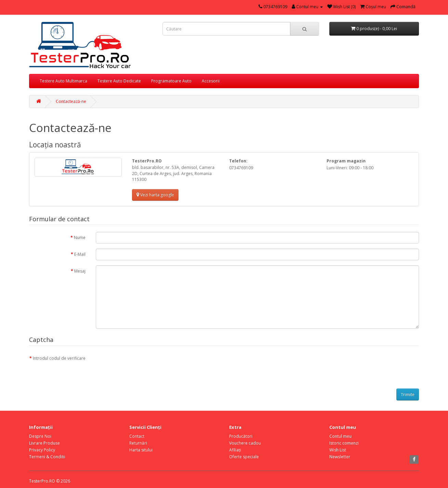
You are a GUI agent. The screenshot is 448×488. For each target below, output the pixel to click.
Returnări (138, 443)
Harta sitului (141, 450)
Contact (137, 436)
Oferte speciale (244, 457)
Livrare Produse (44, 443)
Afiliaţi (235, 450)
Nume (80, 238)
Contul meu (340, 436)
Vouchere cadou (245, 443)
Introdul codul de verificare (59, 358)
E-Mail (80, 254)
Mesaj (80, 271)
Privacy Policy (42, 450)
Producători (241, 436)
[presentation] (148, 366)
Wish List (338, 450)
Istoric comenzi (344, 443)
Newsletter (340, 457)
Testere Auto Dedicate (119, 81)
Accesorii (211, 81)
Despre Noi (40, 436)
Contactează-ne (71, 101)
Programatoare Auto (171, 81)
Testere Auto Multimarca (63, 81)
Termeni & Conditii (47, 457)
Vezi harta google (155, 195)
